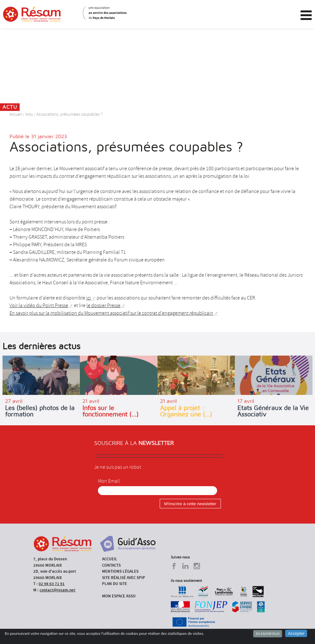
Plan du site (115, 584)
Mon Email (109, 481)
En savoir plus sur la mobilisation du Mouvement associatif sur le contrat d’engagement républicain (111, 313)
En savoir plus (268, 634)
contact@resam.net (58, 590)
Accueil (16, 114)
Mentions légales (120, 571)
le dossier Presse (103, 306)
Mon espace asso (119, 596)
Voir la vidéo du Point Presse (39, 306)
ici (89, 298)
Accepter (296, 633)
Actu (29, 114)
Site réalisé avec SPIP (124, 578)
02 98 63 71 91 (52, 584)
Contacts (111, 565)
